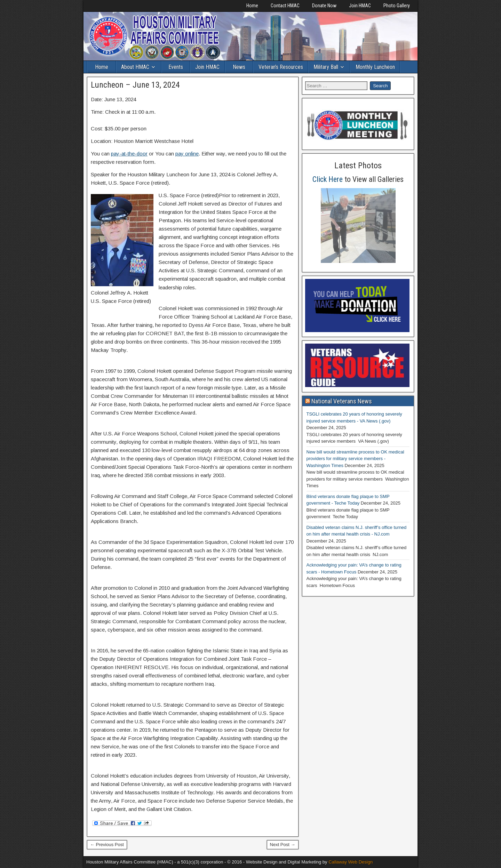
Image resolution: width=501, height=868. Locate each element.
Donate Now (324, 6)
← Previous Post (107, 845)
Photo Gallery (397, 6)
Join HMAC (360, 6)
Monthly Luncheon (375, 67)
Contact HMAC (285, 6)
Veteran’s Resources (281, 67)
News (239, 67)
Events (176, 67)
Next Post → (283, 845)
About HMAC (135, 67)
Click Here (328, 179)
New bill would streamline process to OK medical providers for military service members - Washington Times (355, 459)
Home (252, 6)
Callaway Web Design (351, 862)
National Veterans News (342, 401)
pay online (187, 154)
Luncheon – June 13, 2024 (135, 85)
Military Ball (326, 67)
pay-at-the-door (129, 154)
